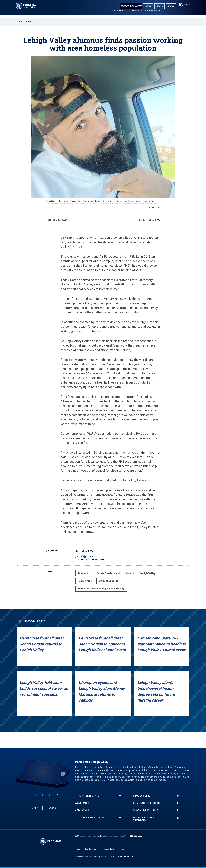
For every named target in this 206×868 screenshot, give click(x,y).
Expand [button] (153, 207)
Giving (170, 6)
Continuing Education (148, 803)
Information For (152, 13)
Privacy (78, 849)
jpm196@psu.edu (84, 556)
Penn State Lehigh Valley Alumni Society (101, 588)
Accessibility (109, 849)
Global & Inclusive (145, 810)
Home (19, 21)
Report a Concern (130, 6)
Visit (147, 6)
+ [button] (120, 796)
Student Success (108, 581)
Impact (130, 573)
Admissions (136, 13)
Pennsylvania (85, 581)
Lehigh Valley (148, 573)
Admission (82, 810)
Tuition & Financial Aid (90, 818)
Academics (117, 13)
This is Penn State (87, 796)
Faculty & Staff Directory (143, 819)
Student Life (141, 796)
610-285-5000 (136, 836)
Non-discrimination (92, 849)
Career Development (108, 573)
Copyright (122, 849)
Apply (159, 6)
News (28, 21)
